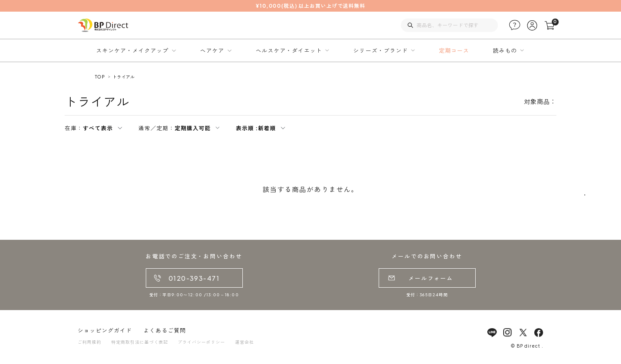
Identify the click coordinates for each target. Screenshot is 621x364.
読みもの (505, 50)
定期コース (454, 50)
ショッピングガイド (105, 330)
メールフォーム (431, 278)
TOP (100, 77)
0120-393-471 (194, 278)
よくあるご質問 (165, 330)
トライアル (124, 77)
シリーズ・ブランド (380, 50)
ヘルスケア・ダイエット (289, 50)
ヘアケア (212, 50)
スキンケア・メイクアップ (132, 50)
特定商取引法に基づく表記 (140, 342)
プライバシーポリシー (201, 342)
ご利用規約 (89, 342)
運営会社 (245, 342)
